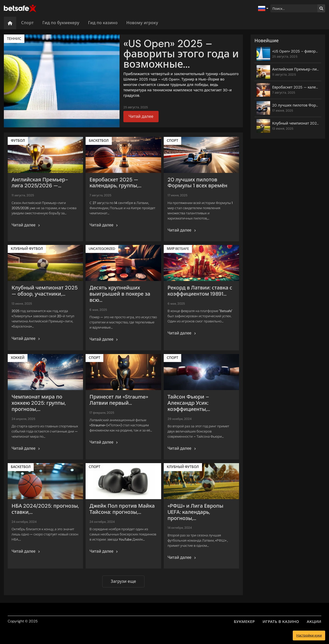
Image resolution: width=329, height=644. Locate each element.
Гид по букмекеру (61, 23)
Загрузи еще (123, 581)
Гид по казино (103, 23)
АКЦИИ (314, 622)
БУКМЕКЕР (244, 622)
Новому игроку (142, 23)
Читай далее (141, 116)
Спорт (27, 23)
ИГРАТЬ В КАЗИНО (281, 622)
